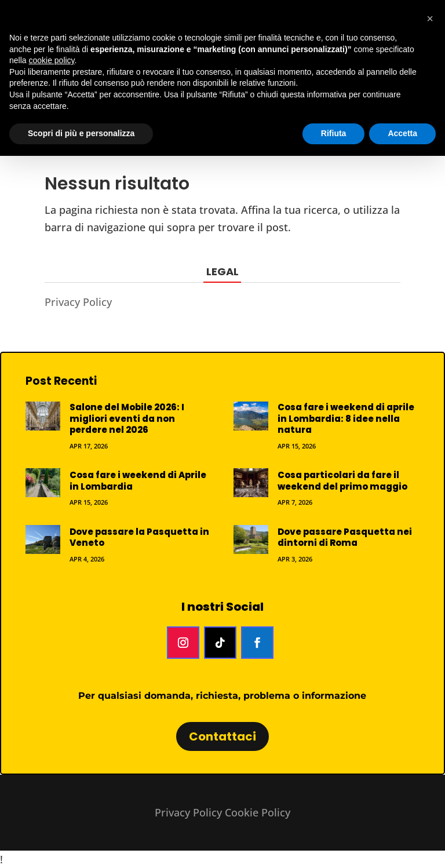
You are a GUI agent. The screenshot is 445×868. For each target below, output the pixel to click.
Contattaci (222, 736)
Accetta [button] (402, 133)
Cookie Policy (258, 812)
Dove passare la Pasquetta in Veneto (139, 537)
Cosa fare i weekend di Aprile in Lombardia (138, 481)
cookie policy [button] (51, 60)
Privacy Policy (78, 302)
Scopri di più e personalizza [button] (81, 133)
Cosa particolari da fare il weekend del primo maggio (342, 481)
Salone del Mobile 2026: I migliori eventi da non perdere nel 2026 (127, 418)
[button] (430, 19)
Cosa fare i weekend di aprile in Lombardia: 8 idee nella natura (346, 418)
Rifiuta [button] (334, 133)
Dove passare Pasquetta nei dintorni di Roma (345, 537)
